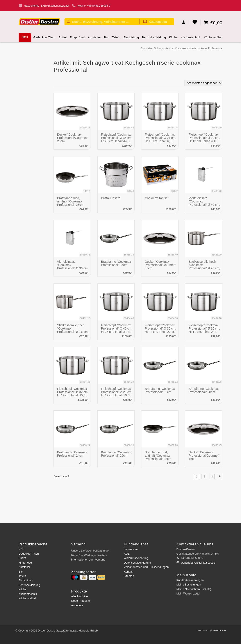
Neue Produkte (81, 601)
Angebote (77, 605)
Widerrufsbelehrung (136, 558)
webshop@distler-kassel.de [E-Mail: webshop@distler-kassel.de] (198, 563)
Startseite (146, 48)
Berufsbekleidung (154, 39)
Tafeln (116, 39)
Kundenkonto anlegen (190, 580)
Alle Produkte (80, 596)
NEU (25, 37)
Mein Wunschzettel (188, 593)
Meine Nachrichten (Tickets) (194, 589)
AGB (127, 554)
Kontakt (129, 572)
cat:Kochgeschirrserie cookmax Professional (196, 48)
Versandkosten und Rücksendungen (146, 567)
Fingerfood (77, 39)
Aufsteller (95, 39)
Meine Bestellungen (189, 585)
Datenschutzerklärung (137, 563)
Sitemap (129, 576)
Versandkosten (219, 630)
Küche (173, 39)
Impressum (131, 549)
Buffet (63, 39)
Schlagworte (161, 48)
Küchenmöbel (213, 39)
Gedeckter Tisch (45, 39)
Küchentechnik (191, 39)
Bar (107, 39)
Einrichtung (131, 39)
